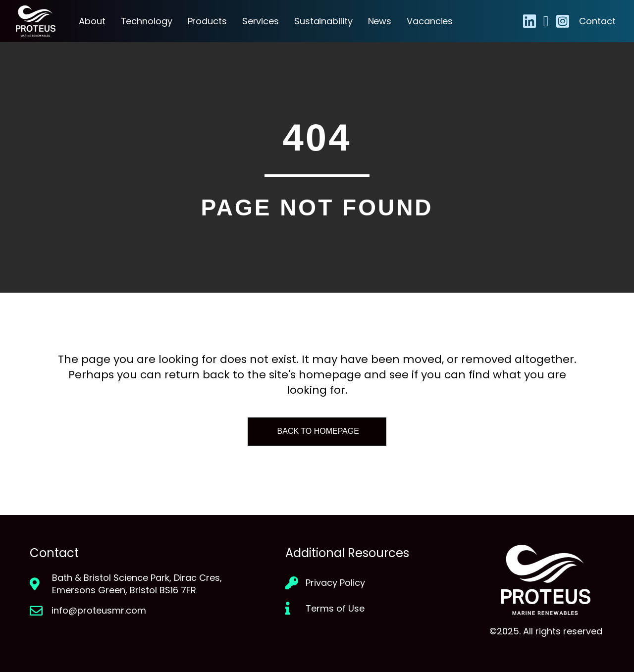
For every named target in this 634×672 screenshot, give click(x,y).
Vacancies (430, 21)
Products (207, 21)
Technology (147, 21)
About (92, 21)
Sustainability (323, 21)
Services (261, 21)
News (380, 21)
